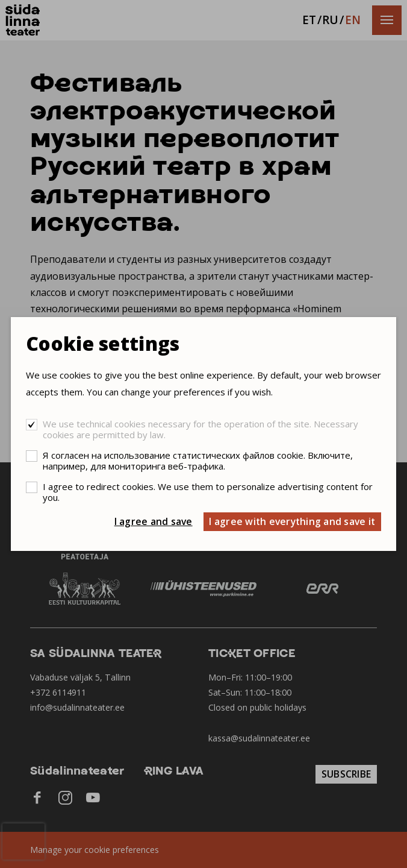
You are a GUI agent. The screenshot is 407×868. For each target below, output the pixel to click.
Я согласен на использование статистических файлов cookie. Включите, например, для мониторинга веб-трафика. (198, 461)
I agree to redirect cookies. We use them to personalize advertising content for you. (208, 492)
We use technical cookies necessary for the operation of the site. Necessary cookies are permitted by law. (200, 429)
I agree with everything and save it (292, 521)
